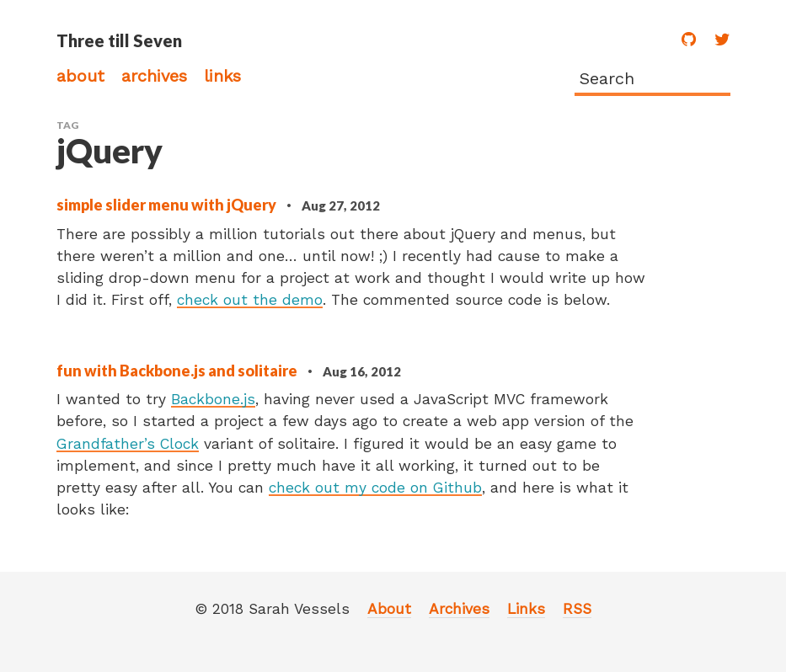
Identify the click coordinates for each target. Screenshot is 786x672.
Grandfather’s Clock (128, 444)
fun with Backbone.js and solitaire (178, 371)
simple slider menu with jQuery (168, 205)
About (80, 76)
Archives (154, 76)
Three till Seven (119, 40)
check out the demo (250, 300)
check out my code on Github (375, 488)
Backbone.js (213, 399)
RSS (577, 609)
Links (222, 76)
